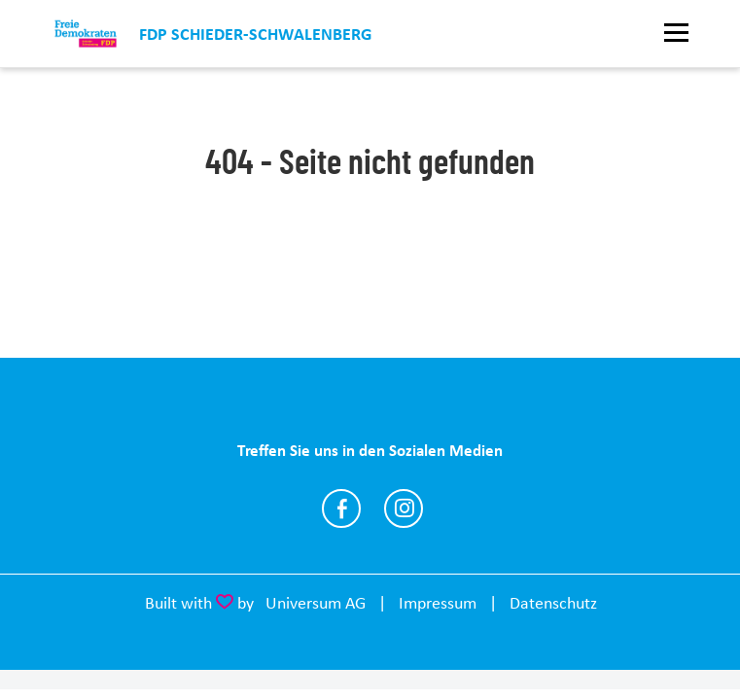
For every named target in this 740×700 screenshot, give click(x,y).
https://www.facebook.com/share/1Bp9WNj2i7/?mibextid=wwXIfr (341, 508)
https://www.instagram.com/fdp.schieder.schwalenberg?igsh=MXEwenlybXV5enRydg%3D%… (404, 508)
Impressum (438, 603)
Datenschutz (553, 603)
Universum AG (316, 603)
